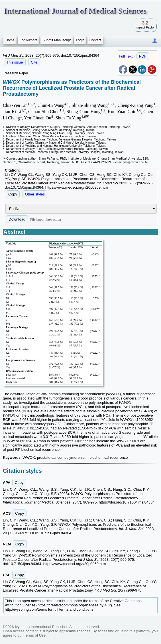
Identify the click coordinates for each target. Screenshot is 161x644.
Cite (34, 62)
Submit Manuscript (57, 40)
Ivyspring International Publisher (41, 627)
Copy (13, 194)
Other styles (35, 194)
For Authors (28, 40)
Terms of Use (35, 635)
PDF (143, 56)
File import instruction (46, 219)
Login (80, 40)
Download (17, 219)
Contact (95, 40)
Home (10, 40)
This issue (15, 62)
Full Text (126, 56)
